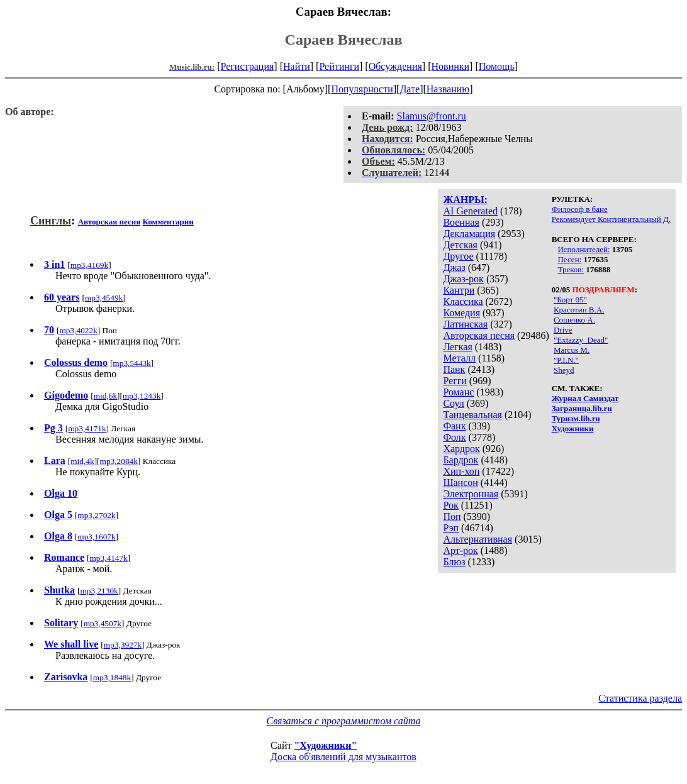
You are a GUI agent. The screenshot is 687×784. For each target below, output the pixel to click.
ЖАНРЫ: (465, 200)
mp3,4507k (103, 623)
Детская (460, 245)
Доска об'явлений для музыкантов (343, 757)
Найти (297, 66)
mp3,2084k (119, 461)
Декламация (469, 234)
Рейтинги (339, 66)
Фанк (454, 426)
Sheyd (564, 370)
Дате (410, 89)
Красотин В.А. (579, 310)
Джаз (454, 268)
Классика (463, 301)
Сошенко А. (574, 320)
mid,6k (105, 396)
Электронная (471, 494)
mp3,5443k (131, 363)
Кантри (459, 290)
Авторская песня (479, 335)
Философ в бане (580, 209)
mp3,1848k (112, 677)
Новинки (450, 66)
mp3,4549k (104, 298)
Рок (450, 505)
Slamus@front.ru (432, 116)
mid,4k (82, 461)
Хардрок (461, 449)
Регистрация (248, 66)
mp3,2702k (96, 515)
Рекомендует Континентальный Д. (611, 219)
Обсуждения (395, 66)
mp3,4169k (89, 265)
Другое (458, 256)
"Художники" (325, 745)
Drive (563, 330)
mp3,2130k (99, 591)
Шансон (460, 483)
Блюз (454, 562)
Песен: (569, 259)
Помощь (497, 66)
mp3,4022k (78, 330)
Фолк (454, 437)
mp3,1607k (96, 537)
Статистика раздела (640, 698)
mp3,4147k (108, 558)
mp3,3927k (123, 645)
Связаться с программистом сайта (344, 721)
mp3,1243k (142, 396)
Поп (452, 516)
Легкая (457, 347)
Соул (453, 403)
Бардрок (461, 460)
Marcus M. (572, 350)
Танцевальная (472, 415)
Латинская (465, 324)
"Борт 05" (570, 300)
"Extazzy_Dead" (581, 340)
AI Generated (470, 211)
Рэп (451, 528)
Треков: (571, 269)
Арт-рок (460, 550)
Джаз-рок (463, 279)
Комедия (461, 313)
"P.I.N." (566, 360)
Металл (459, 358)
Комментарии (168, 222)
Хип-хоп (461, 471)
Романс (458, 392)
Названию (448, 89)
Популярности (362, 89)
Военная (461, 222)
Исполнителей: (584, 249)
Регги (455, 381)
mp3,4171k (87, 428)
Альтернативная (478, 539)
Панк (454, 369)
